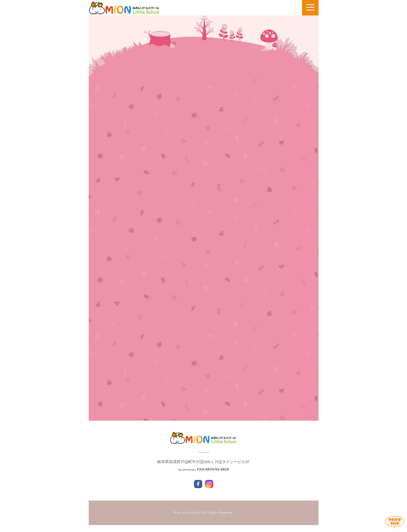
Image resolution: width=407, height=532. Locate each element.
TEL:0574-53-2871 (187, 476)
